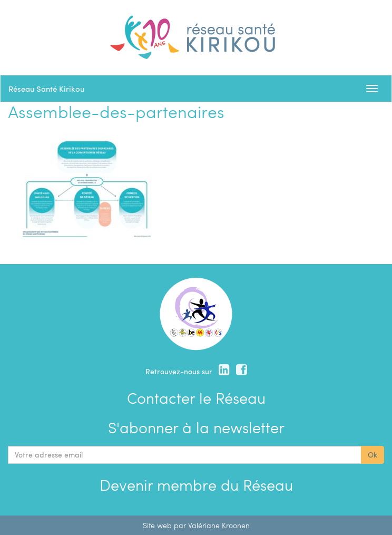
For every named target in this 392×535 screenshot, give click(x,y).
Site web (157, 525)
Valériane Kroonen (219, 525)
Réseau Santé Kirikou (46, 89)
